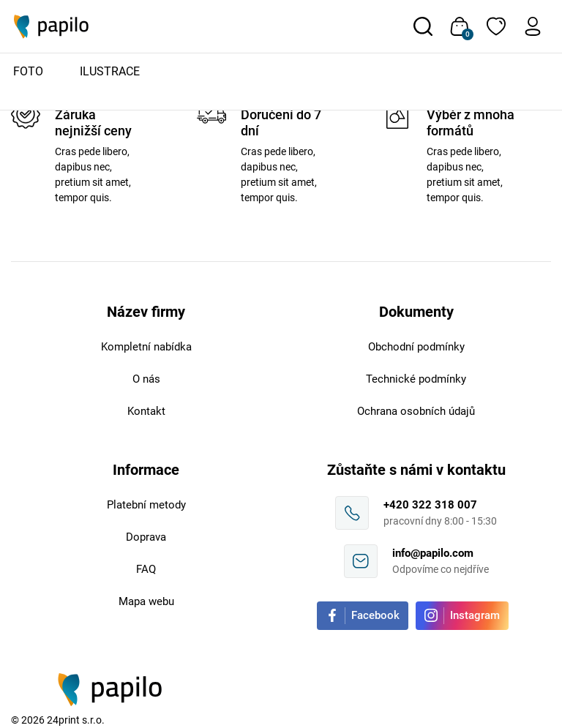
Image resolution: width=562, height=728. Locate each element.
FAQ (146, 569)
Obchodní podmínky (416, 347)
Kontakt (146, 411)
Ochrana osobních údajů (416, 411)
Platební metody (146, 505)
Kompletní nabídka (146, 347)
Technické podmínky (416, 379)
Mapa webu (146, 601)
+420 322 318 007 (430, 505)
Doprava (146, 537)
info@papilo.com (433, 553)
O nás (146, 379)
